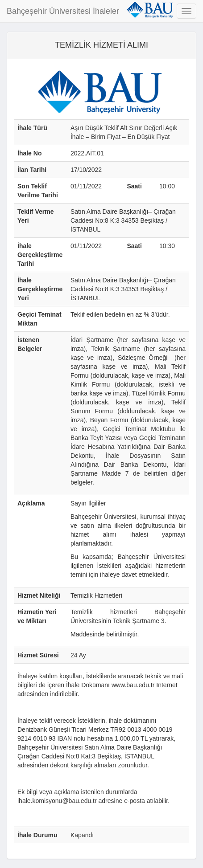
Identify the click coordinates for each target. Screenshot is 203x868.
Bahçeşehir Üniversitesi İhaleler (63, 11)
